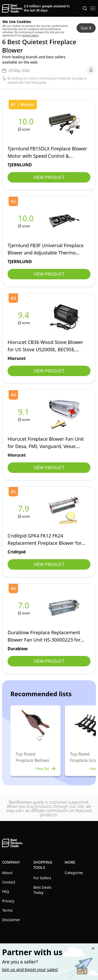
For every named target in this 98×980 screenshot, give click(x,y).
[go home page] (12, 8)
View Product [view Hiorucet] (49, 371)
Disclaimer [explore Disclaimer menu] (11, 920)
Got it (86, 28)
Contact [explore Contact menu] (9, 882)
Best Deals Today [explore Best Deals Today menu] (42, 890)
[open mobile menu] (93, 8)
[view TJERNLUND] (27, 124)
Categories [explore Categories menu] (74, 873)
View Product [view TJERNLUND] (49, 177)
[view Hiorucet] (25, 318)
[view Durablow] (25, 608)
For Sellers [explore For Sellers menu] (42, 878)
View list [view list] (46, 769)
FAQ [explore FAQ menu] (6, 891)
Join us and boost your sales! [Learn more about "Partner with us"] (30, 970)
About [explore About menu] (7, 873)
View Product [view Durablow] (49, 661)
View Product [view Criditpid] (49, 564)
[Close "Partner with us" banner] (93, 948)
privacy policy (30, 35)
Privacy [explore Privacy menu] (8, 901)
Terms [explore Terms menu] (7, 910)
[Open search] (85, 8)
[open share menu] (91, 70)
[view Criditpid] (25, 511)
